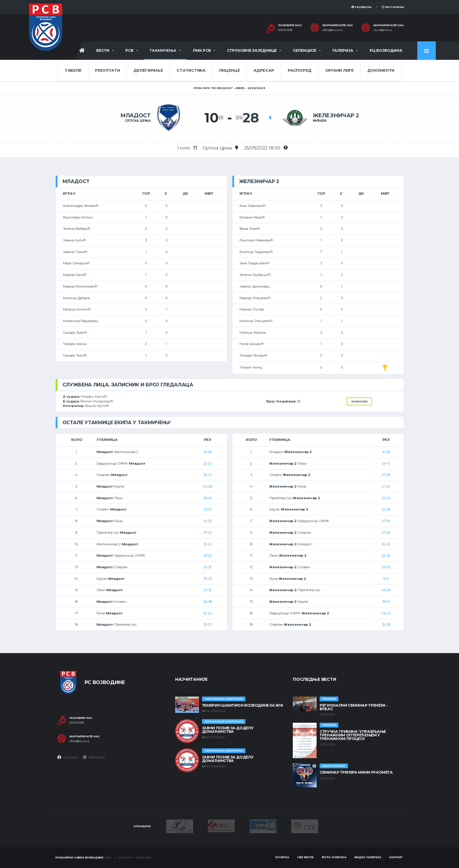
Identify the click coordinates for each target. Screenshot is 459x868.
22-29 (386, 509)
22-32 (208, 567)
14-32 (208, 521)
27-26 (386, 533)
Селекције (305, 50)
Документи (381, 70)
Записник (359, 401)
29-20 (208, 498)
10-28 (208, 452)
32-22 (208, 544)
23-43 (386, 613)
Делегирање (148, 70)
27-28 (386, 475)
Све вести (305, 857)
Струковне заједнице (252, 50)
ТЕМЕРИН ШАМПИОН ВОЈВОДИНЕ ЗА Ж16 (242, 705)
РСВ (129, 50)
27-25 (207, 533)
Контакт (396, 857)
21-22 (386, 486)
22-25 (386, 498)
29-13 (386, 463)
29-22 (208, 555)
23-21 (208, 509)
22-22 (208, 463)
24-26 (208, 486)
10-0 (386, 579)
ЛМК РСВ (202, 50)
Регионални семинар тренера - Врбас (354, 707)
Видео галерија (368, 857)
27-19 (386, 521)
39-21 (386, 602)
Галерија (343, 50)
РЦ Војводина (386, 50)
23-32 (208, 590)
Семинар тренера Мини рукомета (356, 772)
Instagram (393, 7)
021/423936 (285, 30)
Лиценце (229, 70)
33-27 (208, 625)
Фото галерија (334, 857)
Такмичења (163, 50)
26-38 (208, 602)
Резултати (108, 70)
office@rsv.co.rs (333, 30)
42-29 (386, 590)
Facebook (362, 7)
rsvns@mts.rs (383, 30)
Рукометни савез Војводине (80, 857)
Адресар (264, 70)
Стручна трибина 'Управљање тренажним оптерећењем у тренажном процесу (353, 735)
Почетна (282, 857)
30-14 (208, 475)
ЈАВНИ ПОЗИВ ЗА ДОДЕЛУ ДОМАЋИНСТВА (228, 730)
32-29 (386, 625)
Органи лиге (340, 70)
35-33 (208, 579)
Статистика (191, 70)
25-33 (386, 567)
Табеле (73, 70)
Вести (103, 50)
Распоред (300, 70)
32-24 (208, 613)
